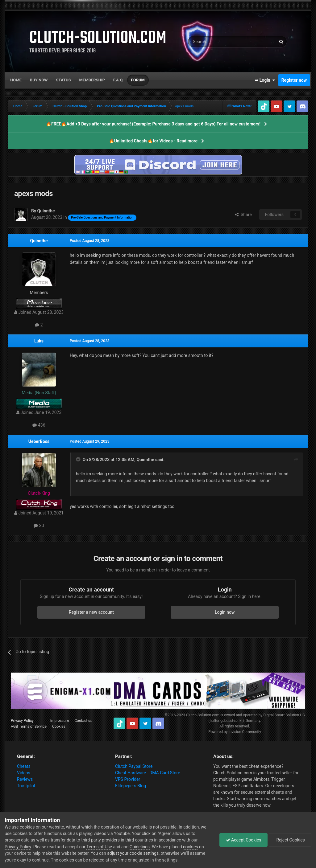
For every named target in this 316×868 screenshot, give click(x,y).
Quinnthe (39, 241)
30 (39, 526)
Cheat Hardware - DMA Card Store (148, 773)
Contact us (83, 721)
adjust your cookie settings (133, 853)
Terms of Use (99, 847)
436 (39, 425)
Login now (225, 612)
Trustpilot (26, 786)
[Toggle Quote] (79, 459)
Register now (294, 80)
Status (64, 80)
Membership (92, 80)
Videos (24, 773)
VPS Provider (128, 779)
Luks (39, 341)
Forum (138, 80)
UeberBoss (39, 441)
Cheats (24, 766)
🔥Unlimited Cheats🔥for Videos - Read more (153, 141)
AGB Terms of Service (29, 727)
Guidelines (140, 847)
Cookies (59, 727)
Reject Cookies (290, 840)
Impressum (60, 721)
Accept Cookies (244, 840)
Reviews (25, 779)
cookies (190, 847)
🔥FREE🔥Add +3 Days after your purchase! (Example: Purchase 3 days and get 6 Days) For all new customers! (153, 124)
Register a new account (91, 612)
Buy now (39, 80)
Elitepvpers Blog (131, 786)
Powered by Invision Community (235, 732)
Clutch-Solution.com (203, 715)
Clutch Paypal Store (134, 766)
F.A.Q (118, 80)
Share (243, 215)
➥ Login (265, 80)
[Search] (217, 42)
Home (16, 80)
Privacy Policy (22, 721)
